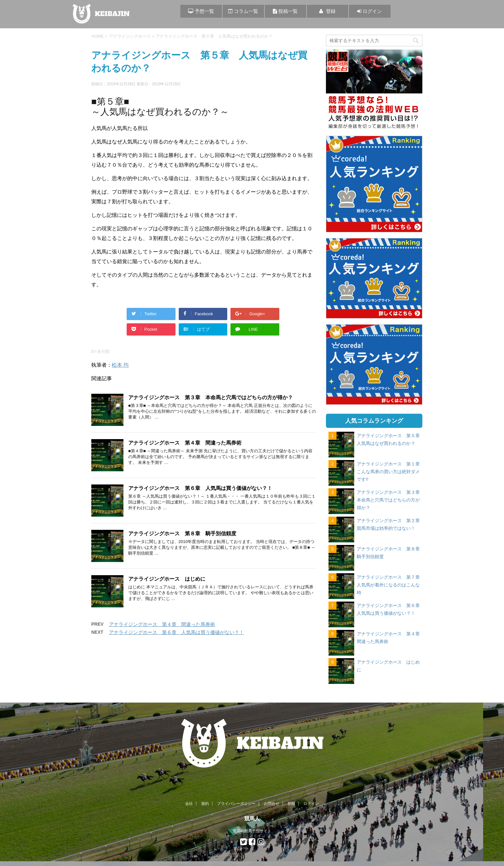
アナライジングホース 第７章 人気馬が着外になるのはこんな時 (391, 585)
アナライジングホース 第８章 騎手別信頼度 (182, 534)
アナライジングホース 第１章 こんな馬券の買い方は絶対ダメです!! (391, 472)
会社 (189, 804)
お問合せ (272, 804)
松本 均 (120, 365)
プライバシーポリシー (236, 804)
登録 (291, 804)
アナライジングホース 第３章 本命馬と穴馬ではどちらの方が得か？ (211, 397)
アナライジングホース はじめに (167, 579)
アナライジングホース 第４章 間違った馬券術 (185, 443)
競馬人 (252, 819)
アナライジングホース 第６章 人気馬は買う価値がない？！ (200, 488)
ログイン (311, 804)
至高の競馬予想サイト (252, 831)
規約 (205, 804)
